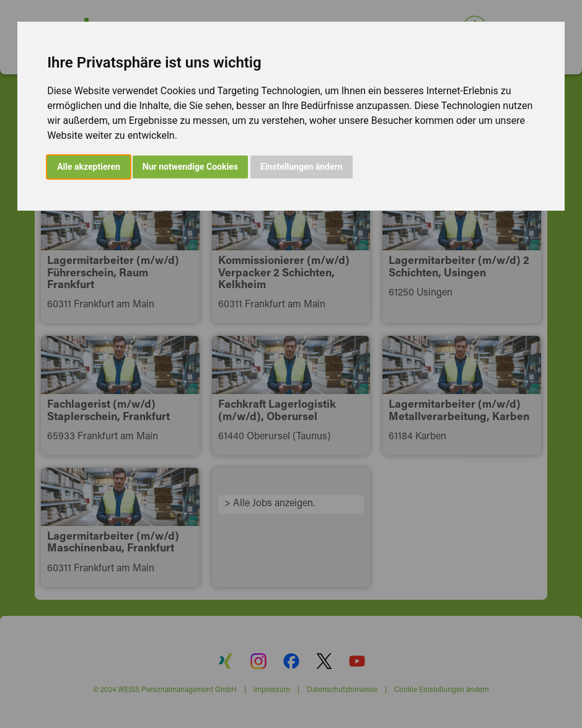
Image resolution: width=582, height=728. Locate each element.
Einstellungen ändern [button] (302, 167)
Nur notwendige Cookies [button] (190, 167)
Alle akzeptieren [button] (89, 167)
